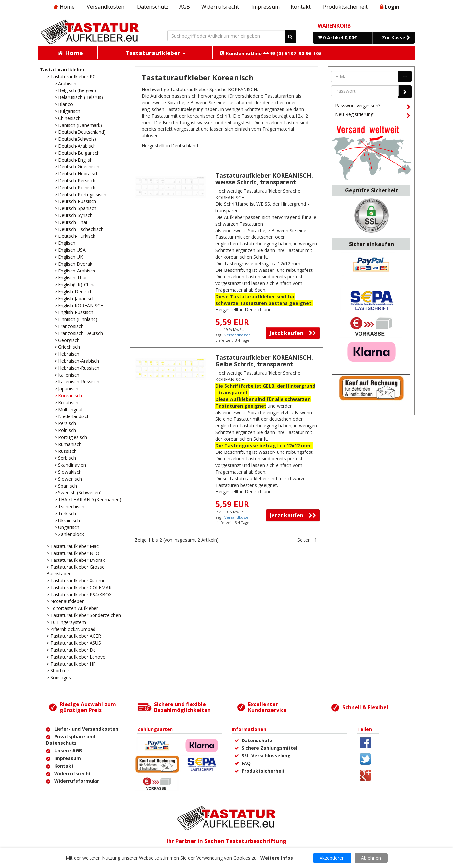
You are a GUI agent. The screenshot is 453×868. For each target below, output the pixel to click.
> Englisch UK (69, 257)
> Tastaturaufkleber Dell (72, 650)
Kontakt (301, 7)
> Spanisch (66, 486)
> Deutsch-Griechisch (77, 167)
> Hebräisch (67, 354)
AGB (185, 7)
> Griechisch (67, 347)
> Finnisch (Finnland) (76, 319)
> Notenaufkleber (65, 601)
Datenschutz (153, 7)
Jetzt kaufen (293, 333)
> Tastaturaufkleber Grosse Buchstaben (75, 570)
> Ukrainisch (67, 520)
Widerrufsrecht (220, 7)
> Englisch (65, 243)
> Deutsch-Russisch (75, 201)
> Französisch (69, 326)
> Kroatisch (66, 402)
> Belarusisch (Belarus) (79, 97)
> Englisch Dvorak (73, 264)
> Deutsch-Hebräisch (76, 174)
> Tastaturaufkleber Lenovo (76, 657)
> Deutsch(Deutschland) (80, 132)
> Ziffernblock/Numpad (71, 629)
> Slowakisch (68, 472)
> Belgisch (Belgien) (75, 90)
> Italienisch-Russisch (77, 382)
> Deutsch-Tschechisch (79, 229)
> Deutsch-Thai (71, 222)
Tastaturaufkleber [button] (155, 53)
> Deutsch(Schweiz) (75, 139)
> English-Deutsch (73, 291)
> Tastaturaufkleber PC (71, 76)
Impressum (265, 7)
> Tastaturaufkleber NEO (73, 553)
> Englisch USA (70, 250)
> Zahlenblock (69, 534)
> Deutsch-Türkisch (75, 236)
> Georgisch (67, 340)
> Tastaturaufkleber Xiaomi (75, 580)
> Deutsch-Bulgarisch (77, 153)
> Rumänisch (68, 444)
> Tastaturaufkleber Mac (73, 546)
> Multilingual (68, 409)
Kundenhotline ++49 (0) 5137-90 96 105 (271, 53)
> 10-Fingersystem (66, 622)
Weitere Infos (277, 858)
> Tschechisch (69, 506)
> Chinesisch (67, 118)
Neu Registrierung (373, 115)
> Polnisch (65, 430)
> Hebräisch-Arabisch (77, 361)
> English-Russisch (74, 312)
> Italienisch (67, 375)
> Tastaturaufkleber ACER (74, 636)
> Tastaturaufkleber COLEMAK (79, 587)
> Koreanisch (68, 396)
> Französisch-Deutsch (79, 333)
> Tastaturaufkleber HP (71, 664)
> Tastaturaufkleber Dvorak (76, 560)
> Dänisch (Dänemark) (78, 125)
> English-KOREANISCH (79, 305)
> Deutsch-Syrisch (73, 215)
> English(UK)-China (75, 285)
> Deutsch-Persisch (75, 181)
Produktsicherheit (345, 7)
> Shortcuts (58, 671)
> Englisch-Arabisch (75, 271)
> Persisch (65, 423)
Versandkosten (105, 7)
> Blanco (64, 104)
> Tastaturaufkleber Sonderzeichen (84, 615)
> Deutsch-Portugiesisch (80, 194)
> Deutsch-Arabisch (75, 146)
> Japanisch (66, 389)
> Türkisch (65, 513)
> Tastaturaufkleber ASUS (74, 643)
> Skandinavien (70, 465)
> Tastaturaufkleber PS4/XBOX (79, 594)
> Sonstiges (59, 678)
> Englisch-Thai (70, 278)
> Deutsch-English (73, 160)
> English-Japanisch (75, 298)
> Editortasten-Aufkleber (72, 608)
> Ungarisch (67, 527)
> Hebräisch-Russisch (77, 368)
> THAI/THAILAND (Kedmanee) (88, 500)
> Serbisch (65, 458)
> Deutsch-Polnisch (75, 187)
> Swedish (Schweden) (78, 493)
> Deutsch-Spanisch (75, 208)
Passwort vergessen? (373, 107)
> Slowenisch (68, 479)
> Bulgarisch (67, 111)
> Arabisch (65, 83)
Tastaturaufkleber (62, 70)
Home (64, 7)
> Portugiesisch (71, 437)
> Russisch (65, 451)
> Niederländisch (72, 416)
